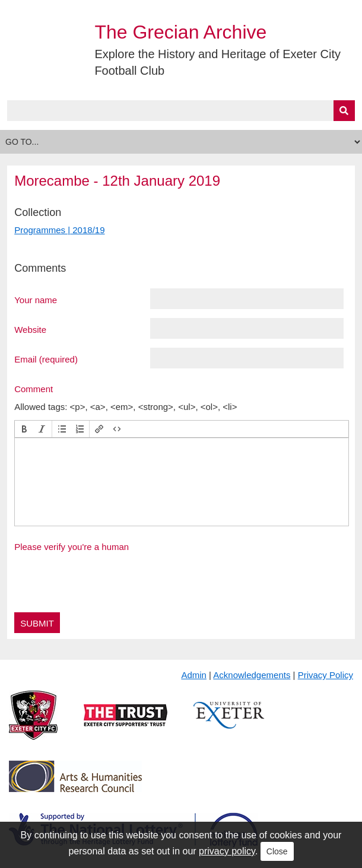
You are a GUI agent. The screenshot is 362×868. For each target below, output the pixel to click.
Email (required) (46, 359)
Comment (34, 389)
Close (277, 851)
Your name (36, 300)
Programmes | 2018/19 (59, 230)
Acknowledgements (252, 675)
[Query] (181, 111)
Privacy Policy (326, 675)
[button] (24, 429)
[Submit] (344, 111)
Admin (194, 675)
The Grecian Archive (180, 32)
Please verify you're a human (72, 547)
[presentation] (24, 429)
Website (30, 329)
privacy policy (227, 851)
